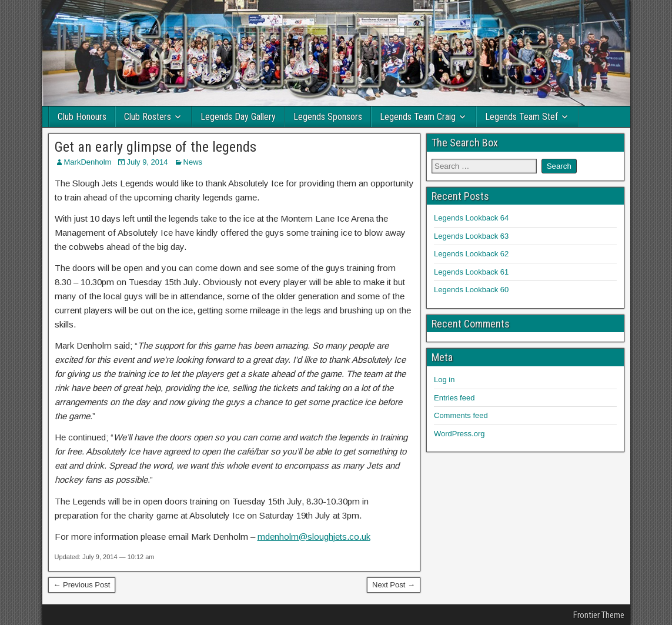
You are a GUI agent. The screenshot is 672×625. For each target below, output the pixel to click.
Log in (444, 380)
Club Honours (82, 117)
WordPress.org (459, 434)
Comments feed (461, 415)
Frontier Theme (599, 615)
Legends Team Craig (418, 117)
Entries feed (454, 398)
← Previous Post (82, 585)
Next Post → (394, 585)
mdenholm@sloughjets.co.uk (314, 537)
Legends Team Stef (521, 117)
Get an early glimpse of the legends (156, 147)
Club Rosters (148, 117)
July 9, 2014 (147, 162)
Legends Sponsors (328, 117)
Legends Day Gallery (238, 117)
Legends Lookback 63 (471, 236)
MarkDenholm (88, 162)
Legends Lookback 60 (471, 290)
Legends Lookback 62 (471, 254)
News (193, 162)
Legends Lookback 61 (471, 272)
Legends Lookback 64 (471, 218)
